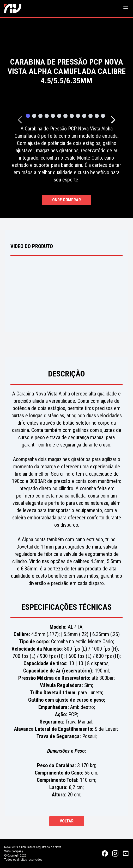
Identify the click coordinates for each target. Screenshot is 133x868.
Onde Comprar (66, 200)
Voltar (67, 821)
